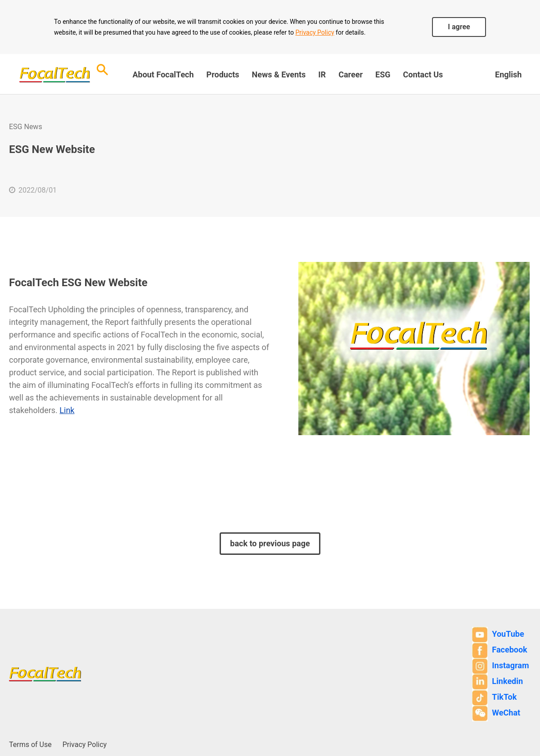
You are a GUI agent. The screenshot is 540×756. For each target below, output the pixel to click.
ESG (383, 74)
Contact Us (423, 74)
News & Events (279, 74)
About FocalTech (163, 74)
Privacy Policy (315, 32)
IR (322, 74)
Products (223, 74)
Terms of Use (30, 745)
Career (351, 74)
